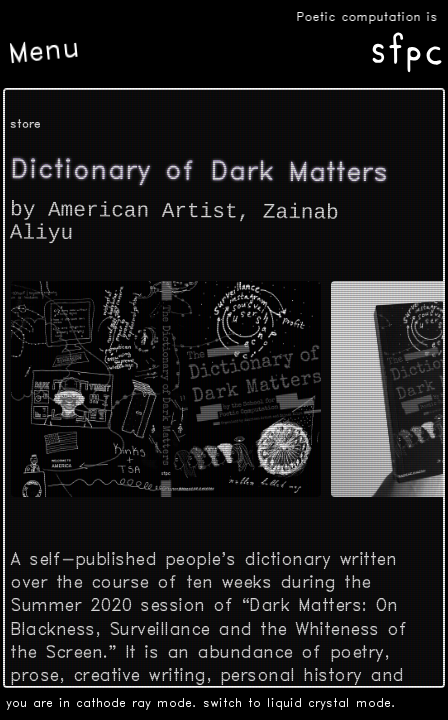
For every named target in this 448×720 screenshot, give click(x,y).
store (25, 124)
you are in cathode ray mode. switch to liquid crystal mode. (201, 703)
